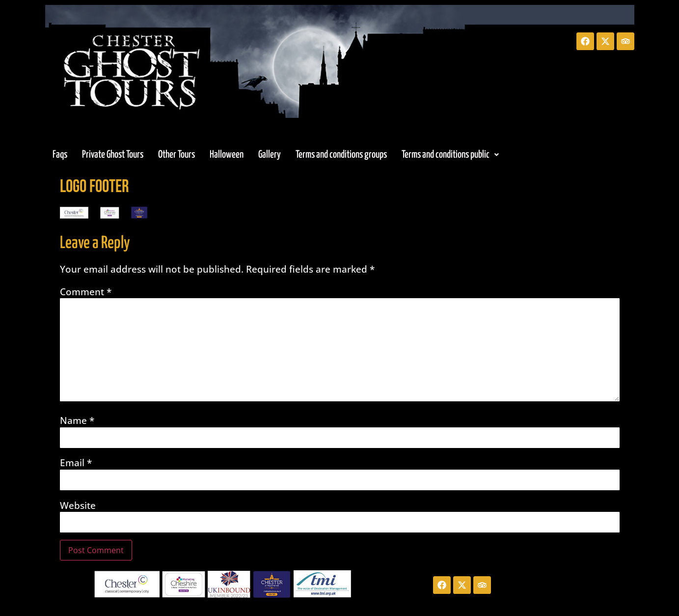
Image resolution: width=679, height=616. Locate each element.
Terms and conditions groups (341, 155)
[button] (450, 155)
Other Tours (177, 155)
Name (77, 421)
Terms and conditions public (450, 155)
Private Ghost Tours (113, 155)
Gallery (270, 155)
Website (78, 506)
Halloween (227, 155)
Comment (86, 292)
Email (76, 463)
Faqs (60, 155)
